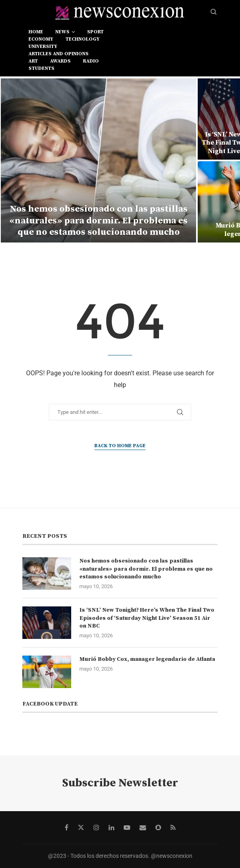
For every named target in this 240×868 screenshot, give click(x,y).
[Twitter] (81, 827)
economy (41, 39)
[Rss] (173, 827)
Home (36, 32)
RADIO (91, 61)
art (33, 61)
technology (83, 39)
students (41, 68)
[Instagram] (96, 827)
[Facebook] (67, 827)
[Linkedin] (111, 827)
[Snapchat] (158, 827)
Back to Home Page (120, 446)
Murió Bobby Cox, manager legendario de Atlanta (147, 659)
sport (95, 32)
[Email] (143, 827)
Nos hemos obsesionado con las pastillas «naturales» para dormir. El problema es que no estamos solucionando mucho (98, 221)
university (43, 47)
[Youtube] (127, 827)
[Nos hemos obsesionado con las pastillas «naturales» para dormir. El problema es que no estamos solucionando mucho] (98, 160)
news (62, 32)
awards (60, 61)
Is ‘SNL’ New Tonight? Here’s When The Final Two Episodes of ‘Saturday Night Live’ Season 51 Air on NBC (147, 618)
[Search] (214, 12)
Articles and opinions (59, 54)
